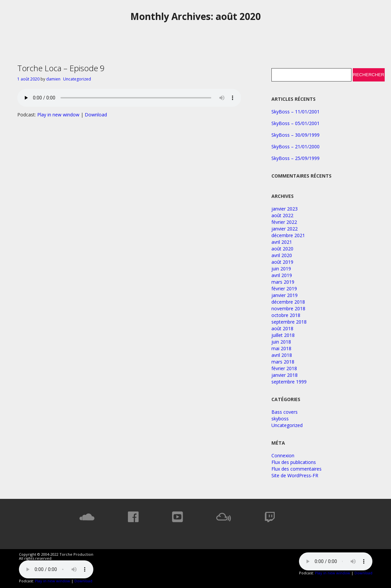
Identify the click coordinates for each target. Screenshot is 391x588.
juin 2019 (281, 269)
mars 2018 (283, 362)
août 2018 (282, 328)
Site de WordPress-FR (295, 475)
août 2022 (282, 215)
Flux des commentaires (296, 469)
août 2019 (282, 262)
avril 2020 (282, 255)
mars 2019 (283, 282)
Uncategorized (77, 79)
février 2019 (284, 289)
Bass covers (285, 412)
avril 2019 (282, 275)
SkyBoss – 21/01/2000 (295, 147)
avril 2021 (282, 242)
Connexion (283, 455)
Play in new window (58, 115)
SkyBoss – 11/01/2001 (295, 112)
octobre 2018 (286, 315)
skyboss (280, 419)
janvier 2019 (285, 295)
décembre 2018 (288, 302)
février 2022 (284, 222)
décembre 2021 (288, 235)
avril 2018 (282, 355)
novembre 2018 (288, 308)
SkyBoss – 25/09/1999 (295, 158)
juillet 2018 (283, 335)
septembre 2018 (289, 322)
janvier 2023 (285, 209)
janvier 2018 (285, 375)
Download (96, 115)
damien (53, 79)
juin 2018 (281, 342)
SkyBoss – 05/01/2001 (295, 123)
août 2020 (282, 249)
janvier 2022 (285, 229)
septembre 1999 (289, 382)
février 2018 (284, 368)
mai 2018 (281, 348)
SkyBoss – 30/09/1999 (295, 135)
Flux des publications (294, 462)
